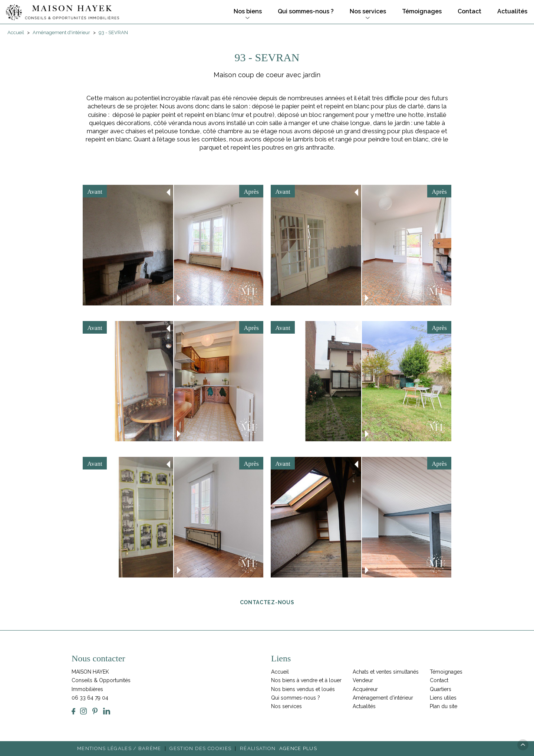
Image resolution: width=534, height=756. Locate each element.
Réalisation (279, 748)
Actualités (512, 11)
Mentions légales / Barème (119, 748)
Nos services (367, 11)
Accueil (280, 672)
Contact (469, 11)
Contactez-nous (267, 602)
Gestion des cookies (200, 748)
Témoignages (421, 11)
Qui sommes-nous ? (305, 11)
